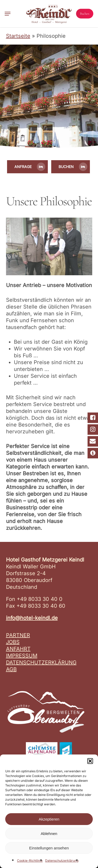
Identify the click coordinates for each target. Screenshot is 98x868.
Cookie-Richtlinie (30, 861)
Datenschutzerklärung (62, 861)
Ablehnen (49, 834)
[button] (90, 761)
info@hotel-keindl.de (32, 618)
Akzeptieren (49, 819)
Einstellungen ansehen (49, 848)
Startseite (18, 36)
